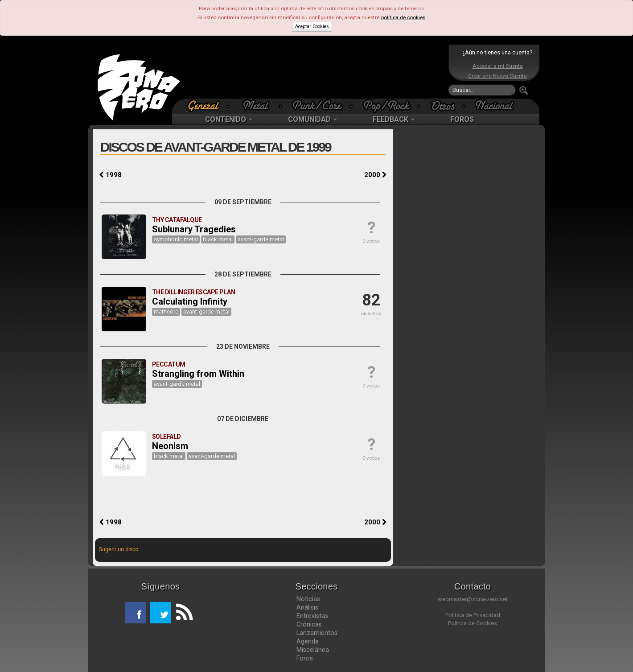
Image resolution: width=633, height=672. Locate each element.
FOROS (462, 119)
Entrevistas (312, 616)
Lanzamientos (317, 633)
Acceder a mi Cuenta (498, 66)
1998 (111, 175)
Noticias (308, 599)
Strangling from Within (198, 374)
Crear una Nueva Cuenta (497, 76)
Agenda (308, 641)
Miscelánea (313, 650)
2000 (375, 175)
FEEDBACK (394, 119)
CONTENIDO (229, 119)
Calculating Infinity (190, 301)
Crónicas (309, 624)
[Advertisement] (314, 71)
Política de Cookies (473, 623)
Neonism (170, 446)
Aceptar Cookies (312, 27)
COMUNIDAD (312, 119)
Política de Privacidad (473, 615)
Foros (305, 658)
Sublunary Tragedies (194, 229)
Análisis (307, 607)
